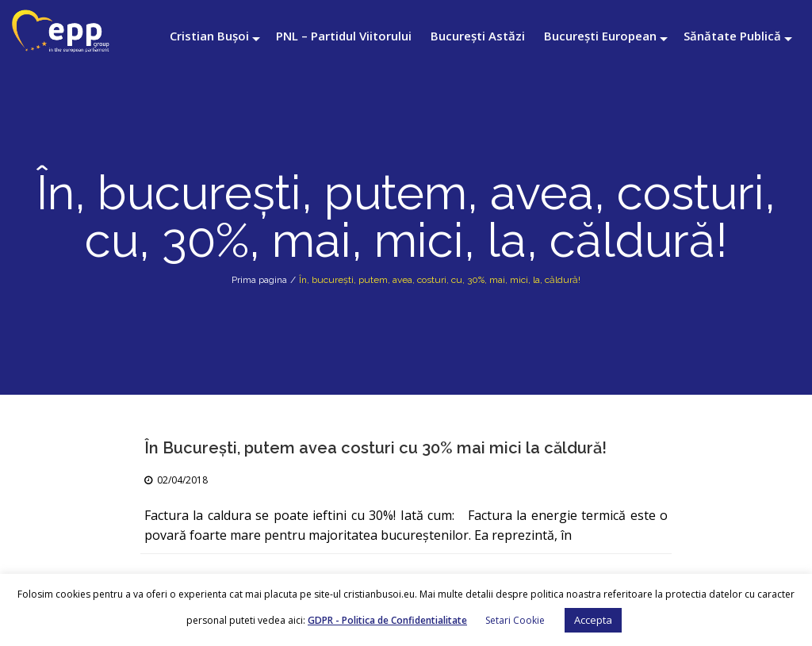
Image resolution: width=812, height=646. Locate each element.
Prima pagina (259, 280)
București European (600, 36)
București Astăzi (478, 36)
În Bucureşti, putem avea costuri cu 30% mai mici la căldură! (375, 448)
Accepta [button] (593, 620)
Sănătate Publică (732, 36)
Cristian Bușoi (209, 36)
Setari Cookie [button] (515, 620)
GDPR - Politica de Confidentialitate (387, 620)
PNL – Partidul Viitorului (344, 36)
